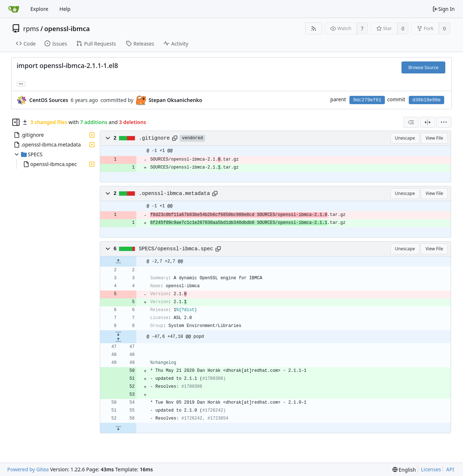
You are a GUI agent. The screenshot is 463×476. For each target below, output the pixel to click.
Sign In (443, 9)
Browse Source (423, 67)
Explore (39, 9)
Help (65, 9)
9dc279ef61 (367, 100)
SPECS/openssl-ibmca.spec (176, 249)
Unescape (405, 138)
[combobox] (411, 122)
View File (434, 138)
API (450, 469)
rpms (31, 29)
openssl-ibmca (67, 29)
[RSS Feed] (314, 28)
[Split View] (428, 122)
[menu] (444, 122)
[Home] (14, 9)
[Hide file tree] (16, 122)
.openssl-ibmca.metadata (175, 194)
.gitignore (154, 138)
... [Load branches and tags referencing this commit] (21, 83)
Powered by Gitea (28, 469)
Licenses (431, 469)
